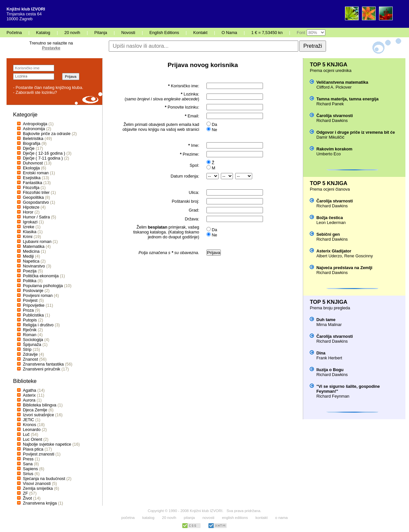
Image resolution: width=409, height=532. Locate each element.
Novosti (128, 33)
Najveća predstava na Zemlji (344, 268)
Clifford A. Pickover (334, 87)
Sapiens (30, 469)
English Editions (164, 33)
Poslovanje (33, 291)
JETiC (28, 420)
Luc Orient (33, 439)
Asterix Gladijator (334, 251)
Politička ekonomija (41, 276)
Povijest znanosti (39, 454)
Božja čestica (329, 218)
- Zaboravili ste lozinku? (35, 92)
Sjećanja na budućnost (44, 479)
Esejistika (32, 178)
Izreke (29, 227)
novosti (209, 518)
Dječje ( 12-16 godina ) (44, 153)
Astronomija (34, 129)
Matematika (34, 246)
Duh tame (326, 320)
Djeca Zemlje (35, 410)
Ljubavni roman (37, 241)
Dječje (29, 148)
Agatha (30, 390)
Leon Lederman (331, 223)
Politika (30, 281)
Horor (28, 212)
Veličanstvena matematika (342, 82)
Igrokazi (30, 222)
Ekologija (31, 168)
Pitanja (101, 33)
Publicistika (33, 315)
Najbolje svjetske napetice (47, 444)
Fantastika (33, 183)
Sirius (28, 474)
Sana (28, 464)
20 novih (72, 33)
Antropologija (35, 124)
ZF (25, 493)
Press (28, 459)
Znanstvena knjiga (40, 503)
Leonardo (32, 429)
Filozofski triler (36, 192)
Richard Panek (330, 104)
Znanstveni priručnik (42, 369)
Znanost (30, 359)
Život (27, 498)
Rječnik (30, 330)
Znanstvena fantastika (43, 364)
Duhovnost (33, 163)
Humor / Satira (36, 217)
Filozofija (31, 188)
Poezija (30, 271)
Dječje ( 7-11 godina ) (43, 158)
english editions (235, 518)
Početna (14, 33)
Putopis (30, 320)
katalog (148, 518)
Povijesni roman (38, 295)
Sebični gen (328, 234)
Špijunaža (32, 344)
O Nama (229, 33)
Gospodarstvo (36, 202)
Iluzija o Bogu (330, 370)
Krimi (28, 237)
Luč (26, 434)
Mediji (28, 256)
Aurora (29, 400)
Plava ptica (33, 449)
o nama (281, 518)
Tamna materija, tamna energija (347, 99)
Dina (321, 353)
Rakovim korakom (334, 149)
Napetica (31, 261)
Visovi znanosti (37, 483)
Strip (27, 349)
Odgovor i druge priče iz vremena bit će (355, 132)
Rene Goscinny (359, 256)
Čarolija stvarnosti (335, 116)
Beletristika (33, 138)
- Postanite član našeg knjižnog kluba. (48, 87)
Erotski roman (36, 173)
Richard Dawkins (332, 120)
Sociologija (33, 340)
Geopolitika (33, 197)
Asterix (29, 395)
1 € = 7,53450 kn (267, 33)
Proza (28, 310)
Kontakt (200, 33)
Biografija (32, 143)
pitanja (189, 518)
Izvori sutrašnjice (38, 415)
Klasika (30, 232)
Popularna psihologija (43, 286)
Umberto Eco (328, 154)
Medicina (31, 251)
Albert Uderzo (329, 256)
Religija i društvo (38, 325)
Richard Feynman (333, 396)
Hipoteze (31, 207)
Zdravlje (30, 354)
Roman (30, 335)
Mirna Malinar (329, 325)
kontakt (262, 518)
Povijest (30, 300)
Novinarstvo (34, 266)
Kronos (30, 425)
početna (128, 518)
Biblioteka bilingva (40, 405)
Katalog (43, 33)
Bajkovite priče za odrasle (47, 134)
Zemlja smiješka (38, 488)
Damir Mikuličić (330, 137)
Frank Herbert (329, 358)
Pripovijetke (34, 305)
